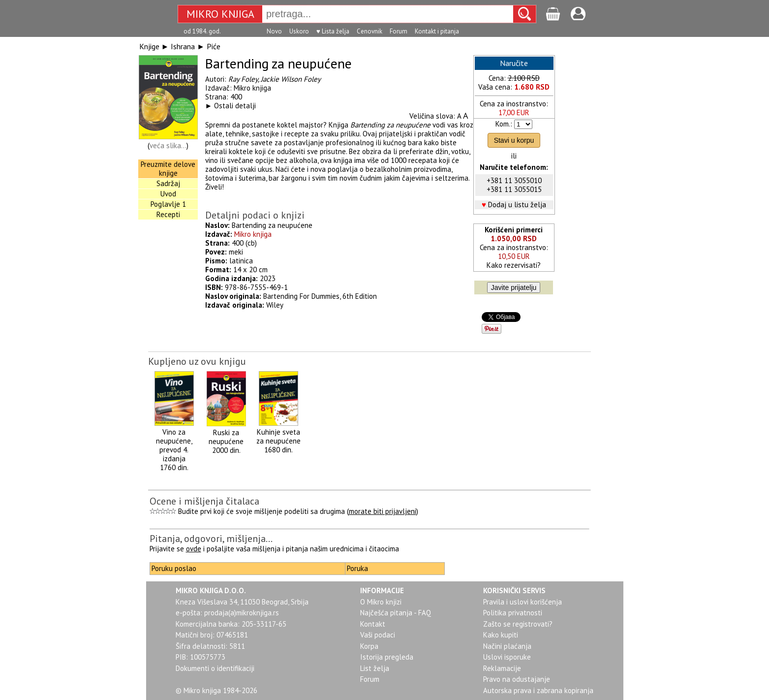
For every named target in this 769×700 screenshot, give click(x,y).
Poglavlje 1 (168, 204)
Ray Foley (243, 79)
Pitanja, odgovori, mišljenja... (211, 539)
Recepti (168, 214)
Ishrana (183, 46)
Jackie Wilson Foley (291, 79)
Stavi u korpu (514, 140)
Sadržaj (168, 183)
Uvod (168, 194)
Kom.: (504, 124)
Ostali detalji (235, 106)
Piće (214, 46)
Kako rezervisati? (514, 265)
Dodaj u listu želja (517, 205)
